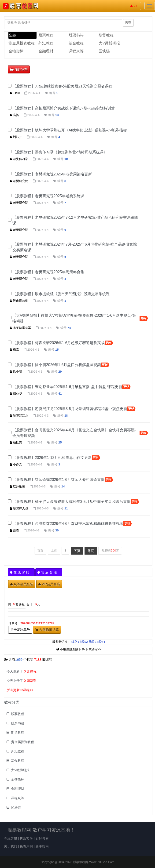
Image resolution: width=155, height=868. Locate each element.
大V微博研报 (109, 43)
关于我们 (11, 846)
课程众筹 (76, 51)
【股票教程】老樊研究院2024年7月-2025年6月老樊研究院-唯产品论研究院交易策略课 (75, 247)
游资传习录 (19, 159)
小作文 (16, 464)
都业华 (16, 394)
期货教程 (106, 35)
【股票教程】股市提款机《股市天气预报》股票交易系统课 (61, 294)
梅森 (14, 350)
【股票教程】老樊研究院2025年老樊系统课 (48, 196)
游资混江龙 (19, 416)
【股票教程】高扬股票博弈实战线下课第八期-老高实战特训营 (64, 108)
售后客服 (26, 839)
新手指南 (42, 846)
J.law (15, 93)
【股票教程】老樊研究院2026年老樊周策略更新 (52, 174)
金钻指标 (16, 51)
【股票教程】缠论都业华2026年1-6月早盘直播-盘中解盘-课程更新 (67, 387)
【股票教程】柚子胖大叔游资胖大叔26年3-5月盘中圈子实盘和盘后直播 (72, 502)
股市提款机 (19, 301)
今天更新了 (22, 671)
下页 (77, 551)
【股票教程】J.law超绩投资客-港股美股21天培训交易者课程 (63, 86)
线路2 (84, 642)
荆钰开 (16, 137)
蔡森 (14, 530)
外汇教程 (46, 43)
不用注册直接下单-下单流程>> (79, 649)
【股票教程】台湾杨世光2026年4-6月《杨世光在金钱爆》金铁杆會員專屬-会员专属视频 (74, 433)
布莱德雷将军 (20, 328)
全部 (12, 35)
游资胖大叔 (19, 508)
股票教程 (46, 35)
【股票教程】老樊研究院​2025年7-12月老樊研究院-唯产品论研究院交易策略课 (75, 220)
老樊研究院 (19, 181)
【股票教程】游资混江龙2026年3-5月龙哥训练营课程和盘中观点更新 (70, 409)
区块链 (104, 51)
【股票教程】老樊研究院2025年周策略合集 (48, 272)
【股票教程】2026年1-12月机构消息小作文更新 (52, 458)
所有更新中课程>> (20, 690)
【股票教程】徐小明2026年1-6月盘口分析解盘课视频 (57, 365)
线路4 (101, 642)
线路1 (75, 642)
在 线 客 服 (21, 572)
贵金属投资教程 (22, 43)
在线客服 (11, 839)
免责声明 (26, 846)
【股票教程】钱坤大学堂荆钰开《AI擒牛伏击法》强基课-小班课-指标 (70, 130)
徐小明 (16, 372)
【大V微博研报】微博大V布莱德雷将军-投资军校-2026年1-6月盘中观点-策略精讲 (74, 318)
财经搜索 (42, 839)
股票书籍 (76, 35)
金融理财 (46, 51)
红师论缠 (17, 486)
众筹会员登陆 (22, 584)
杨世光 (16, 442)
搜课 (128, 23)
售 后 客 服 (49, 572)
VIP (134, 6)
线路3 (93, 642)
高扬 (14, 115)
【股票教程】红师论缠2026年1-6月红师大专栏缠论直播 (59, 480)
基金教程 (76, 43)
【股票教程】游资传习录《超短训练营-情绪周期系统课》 (60, 152)
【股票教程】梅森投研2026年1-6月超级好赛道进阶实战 (59, 343)
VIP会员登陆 (49, 584)
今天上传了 (22, 681)
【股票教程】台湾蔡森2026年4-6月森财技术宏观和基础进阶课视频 (68, 524)
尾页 (91, 551)
